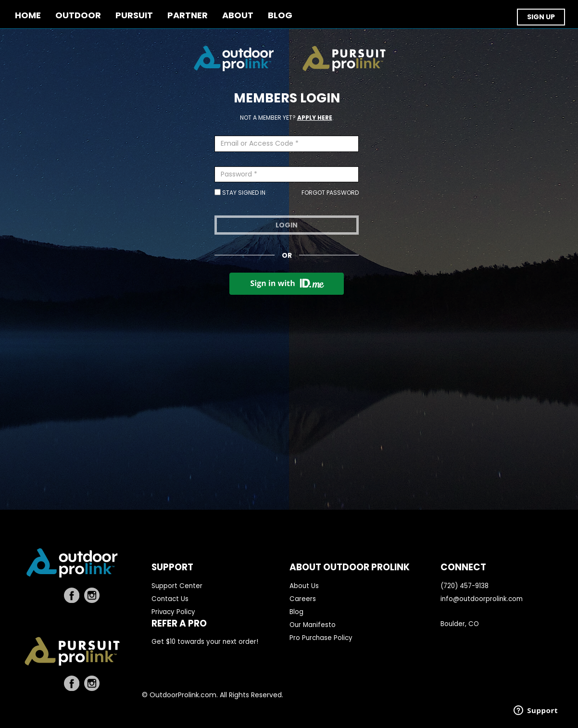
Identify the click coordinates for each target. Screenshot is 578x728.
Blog (296, 612)
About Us (304, 586)
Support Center (177, 586)
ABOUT (238, 16)
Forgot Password (330, 193)
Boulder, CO (460, 624)
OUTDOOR (78, 16)
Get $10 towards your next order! (205, 642)
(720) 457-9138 (465, 586)
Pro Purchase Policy (321, 638)
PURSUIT (134, 16)
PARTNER (188, 16)
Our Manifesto (313, 625)
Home (28, 16)
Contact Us (170, 599)
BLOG (280, 16)
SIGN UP (541, 17)
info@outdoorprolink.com (482, 599)
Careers (303, 599)
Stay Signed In (240, 193)
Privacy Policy (173, 612)
